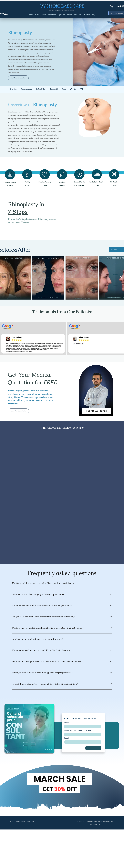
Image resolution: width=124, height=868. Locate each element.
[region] (96, 392)
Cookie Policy (19, 821)
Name (67, 722)
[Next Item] (121, 278)
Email (66, 738)
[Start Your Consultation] (18, 78)
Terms (11, 821)
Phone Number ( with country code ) (78, 730)
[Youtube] (120, 6)
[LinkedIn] (118, 6)
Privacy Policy (30, 821)
